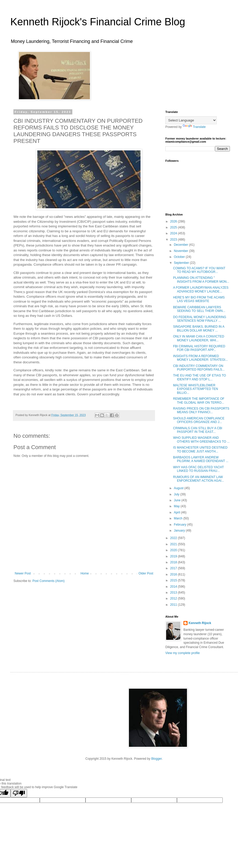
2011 (174, 605)
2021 (174, 544)
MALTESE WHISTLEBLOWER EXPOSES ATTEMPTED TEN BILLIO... (196, 389)
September (182, 263)
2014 (174, 587)
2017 (174, 568)
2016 (174, 574)
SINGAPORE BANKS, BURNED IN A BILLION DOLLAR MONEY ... (199, 328)
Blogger (156, 759)
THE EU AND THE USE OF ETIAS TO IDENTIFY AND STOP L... (200, 377)
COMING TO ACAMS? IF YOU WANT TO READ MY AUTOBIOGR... (199, 270)
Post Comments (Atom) (48, 581)
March (179, 518)
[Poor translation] (19, 793)
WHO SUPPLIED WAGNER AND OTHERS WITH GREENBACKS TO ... (201, 440)
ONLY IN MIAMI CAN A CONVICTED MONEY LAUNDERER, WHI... (199, 338)
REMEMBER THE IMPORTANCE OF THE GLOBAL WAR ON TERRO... (199, 401)
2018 (174, 562)
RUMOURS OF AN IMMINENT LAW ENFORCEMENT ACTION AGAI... (199, 479)
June (178, 500)
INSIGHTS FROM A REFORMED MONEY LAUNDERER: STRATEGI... (200, 358)
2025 (174, 227)
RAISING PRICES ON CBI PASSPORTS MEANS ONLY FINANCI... (201, 410)
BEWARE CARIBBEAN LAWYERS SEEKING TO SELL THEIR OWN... (199, 309)
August (179, 488)
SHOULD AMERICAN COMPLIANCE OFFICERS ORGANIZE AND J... (199, 420)
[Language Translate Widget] (191, 120)
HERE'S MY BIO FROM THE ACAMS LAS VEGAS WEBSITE (199, 299)
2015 (174, 580)
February (180, 525)
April (177, 512)
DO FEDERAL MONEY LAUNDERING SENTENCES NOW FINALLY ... (200, 319)
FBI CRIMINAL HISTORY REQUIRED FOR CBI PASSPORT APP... (199, 348)
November (181, 251)
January (180, 531)
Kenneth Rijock (200, 623)
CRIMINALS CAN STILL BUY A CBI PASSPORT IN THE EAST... (198, 430)
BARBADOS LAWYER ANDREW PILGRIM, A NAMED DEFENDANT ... (201, 459)
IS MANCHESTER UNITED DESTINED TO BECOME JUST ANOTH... (200, 449)
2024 (174, 233)
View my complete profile (183, 653)
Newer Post (23, 573)
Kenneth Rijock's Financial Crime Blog (98, 22)
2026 (174, 221)
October (180, 257)
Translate (194, 127)
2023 (174, 240)
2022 (174, 538)
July (177, 494)
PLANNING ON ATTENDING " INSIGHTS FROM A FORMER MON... (201, 280)
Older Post (146, 573)
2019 (174, 556)
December (181, 245)
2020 (174, 550)
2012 (174, 598)
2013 (174, 593)
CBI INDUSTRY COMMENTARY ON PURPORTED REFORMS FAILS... (199, 368)
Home (85, 573)
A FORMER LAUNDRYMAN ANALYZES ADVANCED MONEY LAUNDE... (201, 289)
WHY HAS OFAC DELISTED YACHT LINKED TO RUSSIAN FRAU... (199, 469)
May (177, 506)
